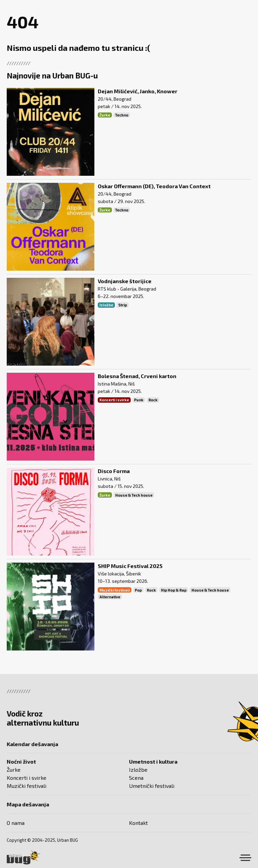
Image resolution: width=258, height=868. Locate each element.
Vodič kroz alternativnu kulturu (43, 718)
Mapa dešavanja (28, 804)
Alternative (110, 597)
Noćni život (21, 761)
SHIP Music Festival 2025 (130, 566)
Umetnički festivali (152, 786)
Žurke (105, 115)
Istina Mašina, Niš (116, 384)
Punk (139, 400)
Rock (153, 400)
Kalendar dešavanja (32, 744)
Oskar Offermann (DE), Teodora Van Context (154, 186)
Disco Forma (114, 471)
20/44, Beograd (115, 99)
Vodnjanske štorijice (125, 281)
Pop (138, 590)
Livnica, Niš (109, 479)
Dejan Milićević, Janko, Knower (138, 91)
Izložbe (106, 305)
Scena (136, 778)
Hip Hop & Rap (174, 590)
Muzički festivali (115, 590)
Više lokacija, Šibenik (119, 574)
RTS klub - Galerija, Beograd (127, 289)
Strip (123, 305)
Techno (122, 115)
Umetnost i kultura (153, 761)
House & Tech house (134, 495)
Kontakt (138, 823)
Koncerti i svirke (114, 400)
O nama (16, 823)
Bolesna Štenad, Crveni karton (137, 376)
